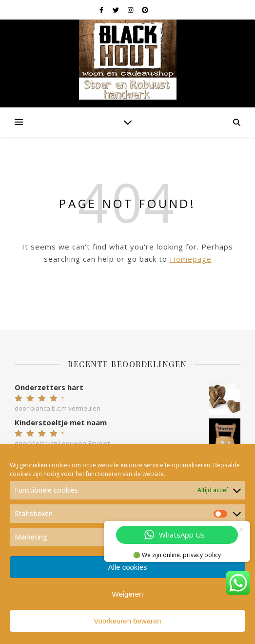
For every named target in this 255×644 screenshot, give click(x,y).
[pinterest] (145, 10)
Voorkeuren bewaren (127, 621)
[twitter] (117, 10)
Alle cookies (127, 567)
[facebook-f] (102, 10)
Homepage (191, 259)
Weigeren (128, 594)
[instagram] (131, 10)
